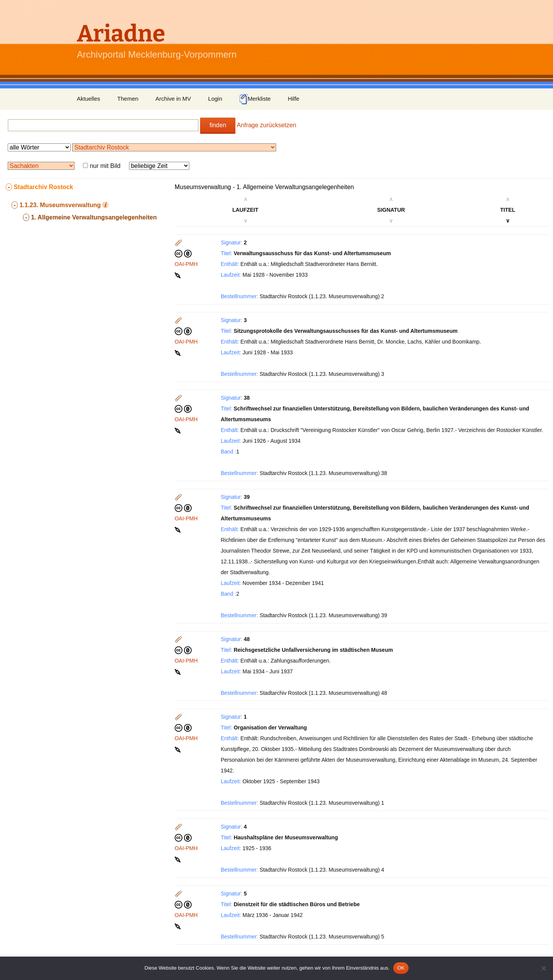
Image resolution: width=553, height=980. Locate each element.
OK (401, 968)
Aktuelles (89, 99)
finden (218, 125)
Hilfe (293, 99)
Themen (128, 99)
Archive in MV (173, 99)
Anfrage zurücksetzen (267, 125)
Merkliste (255, 99)
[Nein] (543, 968)
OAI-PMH (186, 264)
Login (215, 99)
